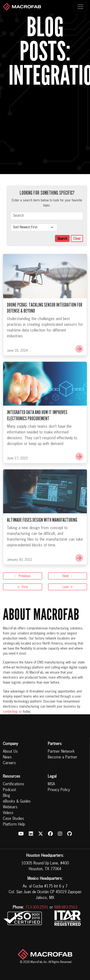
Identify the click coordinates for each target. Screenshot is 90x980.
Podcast (9, 790)
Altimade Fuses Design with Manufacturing (42, 534)
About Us (10, 752)
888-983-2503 (66, 908)
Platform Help (14, 825)
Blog (6, 796)
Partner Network (61, 752)
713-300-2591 (37, 908)
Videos (8, 813)
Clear (77, 239)
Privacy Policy (59, 790)
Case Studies (13, 819)
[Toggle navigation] (80, 7)
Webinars (10, 807)
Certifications (14, 784)
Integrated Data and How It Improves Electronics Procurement (37, 430)
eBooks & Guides (17, 802)
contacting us (12, 712)
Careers (9, 763)
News (7, 757)
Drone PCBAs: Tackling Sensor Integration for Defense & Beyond (45, 322)
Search (62, 239)
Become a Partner (63, 757)
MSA (51, 784)
